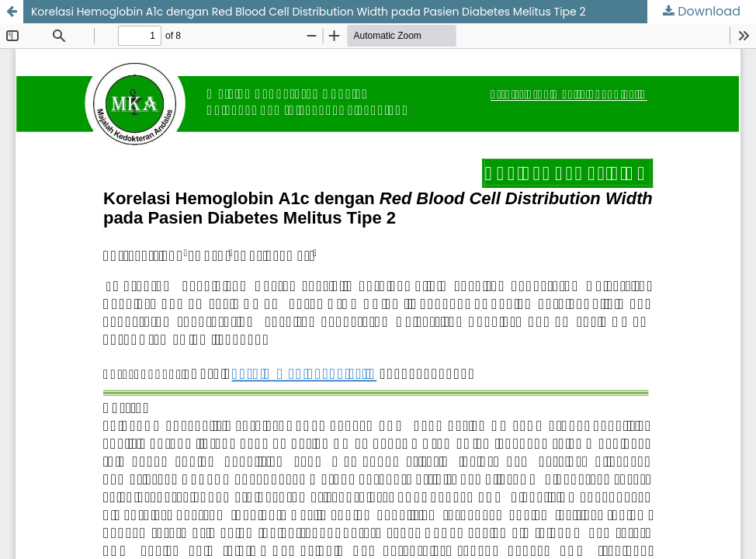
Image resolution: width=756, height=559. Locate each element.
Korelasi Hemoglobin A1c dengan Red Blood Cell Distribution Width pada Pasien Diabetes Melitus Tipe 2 (309, 12)
